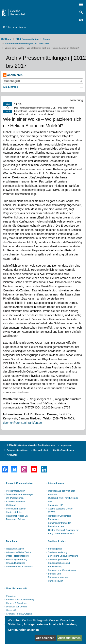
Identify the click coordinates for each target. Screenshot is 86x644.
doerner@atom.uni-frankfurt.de (22, 423)
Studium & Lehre (57, 541)
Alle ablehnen (45, 638)
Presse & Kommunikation (20, 483)
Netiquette (12, 455)
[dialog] (46, 630)
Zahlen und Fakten (15, 519)
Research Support (15, 549)
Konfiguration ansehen (23, 630)
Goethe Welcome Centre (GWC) (60, 510)
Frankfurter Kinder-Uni (17, 516)
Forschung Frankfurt (16, 509)
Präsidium (11, 596)
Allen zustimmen (69, 638)
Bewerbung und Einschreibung (63, 556)
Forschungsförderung (17, 559)
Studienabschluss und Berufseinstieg (59, 565)
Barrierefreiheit (41, 450)
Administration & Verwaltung (20, 599)
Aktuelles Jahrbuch (15, 502)
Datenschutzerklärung (18, 450)
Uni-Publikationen (15, 498)
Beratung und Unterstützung (62, 570)
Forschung (12, 541)
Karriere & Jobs (14, 512)
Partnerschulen (56, 581)
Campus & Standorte (16, 603)
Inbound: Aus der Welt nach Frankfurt (62, 493)
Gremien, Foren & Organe (19, 614)
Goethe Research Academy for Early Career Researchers (63, 532)
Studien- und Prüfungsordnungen (58, 576)
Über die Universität (17, 588)
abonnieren (13, 75)
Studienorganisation (58, 559)
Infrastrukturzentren (16, 563)
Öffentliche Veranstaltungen (20, 494)
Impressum (66, 445)
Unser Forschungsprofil (18, 556)
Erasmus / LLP (55, 505)
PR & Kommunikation (14, 27)
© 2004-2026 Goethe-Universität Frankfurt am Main (31, 445)
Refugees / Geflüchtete (60, 516)
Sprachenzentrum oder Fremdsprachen (59, 525)
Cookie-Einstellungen (64, 450)
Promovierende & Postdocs (20, 567)
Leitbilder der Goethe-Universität (17, 608)
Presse (47, 39)
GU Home (6, 39)
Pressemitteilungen (16, 491)
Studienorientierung (58, 552)
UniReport (11, 505)
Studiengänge (55, 549)
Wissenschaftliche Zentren (19, 552)
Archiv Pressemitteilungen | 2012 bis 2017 (27, 43)
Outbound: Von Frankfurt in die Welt (63, 500)
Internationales (56, 483)
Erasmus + (54, 519)
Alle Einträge (10, 87)
